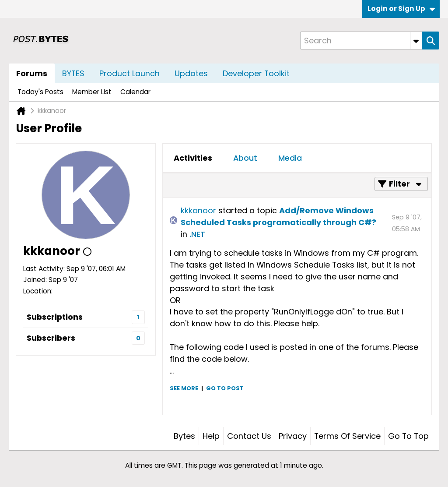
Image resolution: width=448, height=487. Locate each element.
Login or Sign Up (401, 9)
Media (290, 158)
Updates (191, 73)
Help (211, 436)
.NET (197, 234)
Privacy (293, 436)
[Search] (361, 41)
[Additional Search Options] (416, 41)
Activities (193, 158)
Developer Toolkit (256, 73)
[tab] (193, 158)
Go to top (408, 436)
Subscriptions (55, 317)
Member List (92, 92)
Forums (32, 73)
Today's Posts (40, 92)
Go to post (225, 388)
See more (184, 388)
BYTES (73, 73)
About (245, 158)
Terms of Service (347, 436)
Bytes (184, 436)
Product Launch (129, 73)
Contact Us (249, 436)
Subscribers (51, 338)
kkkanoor (198, 210)
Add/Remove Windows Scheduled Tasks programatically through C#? (278, 216)
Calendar (135, 92)
